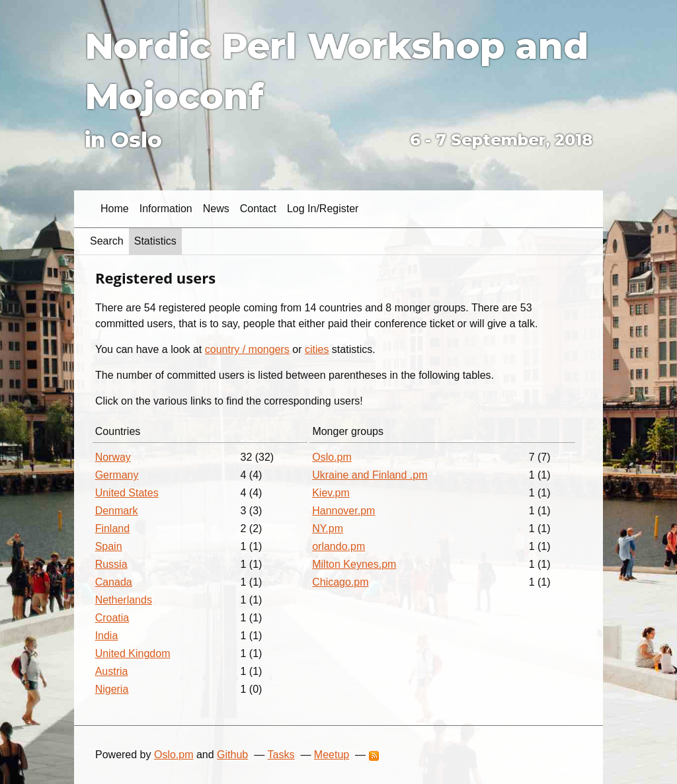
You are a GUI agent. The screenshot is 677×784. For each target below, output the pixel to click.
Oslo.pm (332, 457)
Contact (258, 209)
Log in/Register (323, 209)
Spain (109, 546)
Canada (114, 582)
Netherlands (124, 600)
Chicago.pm (340, 582)
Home (115, 209)
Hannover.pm (343, 511)
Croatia (112, 618)
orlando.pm (338, 546)
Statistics (155, 241)
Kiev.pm (331, 493)
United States (127, 493)
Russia (111, 564)
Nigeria (112, 689)
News (216, 209)
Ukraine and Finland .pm (370, 475)
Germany (117, 475)
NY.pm (328, 529)
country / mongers (247, 349)
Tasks (281, 755)
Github (232, 755)
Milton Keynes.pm (354, 564)
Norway (113, 457)
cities (317, 349)
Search (107, 241)
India (107, 636)
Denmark (117, 511)
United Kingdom (133, 653)
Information (166, 209)
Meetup (332, 755)
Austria (112, 671)
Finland (112, 529)
